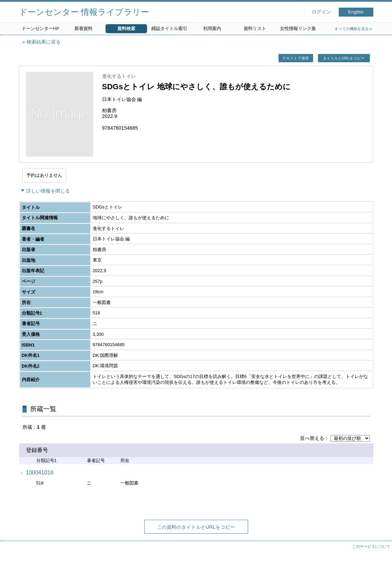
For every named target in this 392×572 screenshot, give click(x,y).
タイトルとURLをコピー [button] (344, 58)
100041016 (40, 473)
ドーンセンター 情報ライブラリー (84, 12)
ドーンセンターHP (40, 29)
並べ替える (312, 438)
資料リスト (255, 29)
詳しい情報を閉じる (48, 191)
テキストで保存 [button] (296, 58)
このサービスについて (371, 546)
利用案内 (212, 29)
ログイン (321, 12)
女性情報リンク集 (298, 29)
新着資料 (83, 29)
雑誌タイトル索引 (169, 29)
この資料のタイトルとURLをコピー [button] (196, 527)
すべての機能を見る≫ (354, 29)
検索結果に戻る (44, 42)
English (356, 12)
